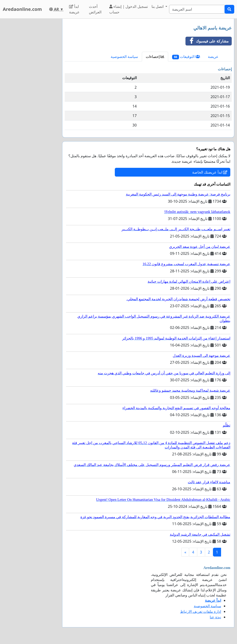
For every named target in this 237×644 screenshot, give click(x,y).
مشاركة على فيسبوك (207, 41)
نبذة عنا (215, 617)
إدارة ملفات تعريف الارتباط (201, 611)
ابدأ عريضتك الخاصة (210, 172)
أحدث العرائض (95, 9)
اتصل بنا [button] (158, 6)
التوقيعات (186, 57)
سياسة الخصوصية (124, 57)
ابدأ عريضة (74, 9)
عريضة (213, 57)
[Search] (197, 9)
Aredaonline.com (22, 9)
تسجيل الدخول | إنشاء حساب (128, 9)
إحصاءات (155, 57)
